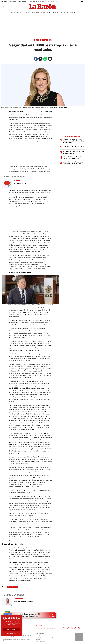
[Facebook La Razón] (36, 59)
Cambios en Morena (22, 2)
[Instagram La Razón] (72, 627)
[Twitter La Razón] (40, 59)
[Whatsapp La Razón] (45, 59)
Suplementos (57, 12)
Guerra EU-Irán (12, 2)
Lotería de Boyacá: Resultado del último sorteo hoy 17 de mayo (73, 163)
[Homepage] (42, 6)
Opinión (18, 12)
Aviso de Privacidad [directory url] (41, 642)
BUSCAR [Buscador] (79, 637)
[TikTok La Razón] (75, 627)
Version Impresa (70, 12)
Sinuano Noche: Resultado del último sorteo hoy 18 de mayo (72, 158)
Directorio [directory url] (38, 635)
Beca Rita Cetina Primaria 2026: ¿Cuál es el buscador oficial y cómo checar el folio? (73, 141)
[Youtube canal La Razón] (79, 627)
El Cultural (47, 12)
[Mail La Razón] (50, 59)
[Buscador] (82, 2)
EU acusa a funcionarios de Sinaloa (36, 2)
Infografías (36, 12)
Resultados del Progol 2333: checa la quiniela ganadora (74, 147)
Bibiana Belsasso (17, 112)
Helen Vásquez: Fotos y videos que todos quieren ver (74, 152)
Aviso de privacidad (12, 633)
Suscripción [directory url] (39, 640)
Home (11, 12)
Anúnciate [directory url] (38, 637)
